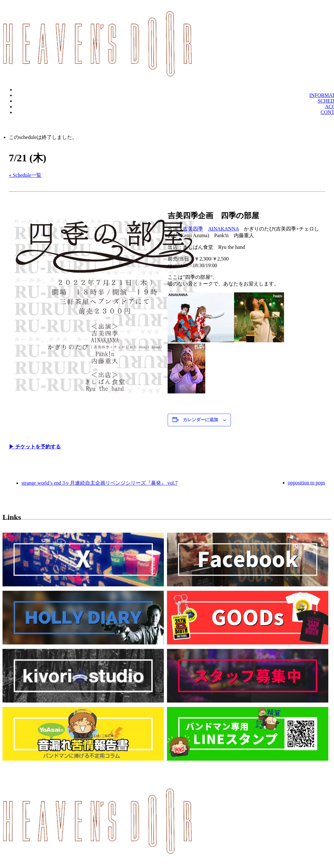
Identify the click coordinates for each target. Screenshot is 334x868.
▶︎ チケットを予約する (35, 447)
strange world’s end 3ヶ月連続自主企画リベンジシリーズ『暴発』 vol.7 (100, 483)
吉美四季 (193, 229)
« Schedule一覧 (25, 175)
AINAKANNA (223, 229)
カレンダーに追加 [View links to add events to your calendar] (201, 420)
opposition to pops (306, 483)
